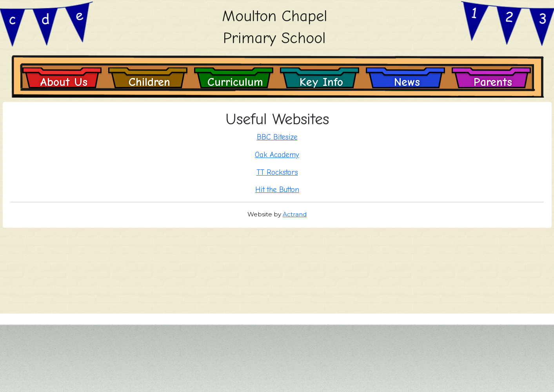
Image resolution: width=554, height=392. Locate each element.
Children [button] (149, 82)
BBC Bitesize (277, 137)
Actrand (295, 214)
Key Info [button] (321, 82)
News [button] (407, 82)
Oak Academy (277, 155)
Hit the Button (277, 190)
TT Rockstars (277, 172)
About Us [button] (64, 82)
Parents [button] (493, 82)
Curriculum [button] (235, 82)
